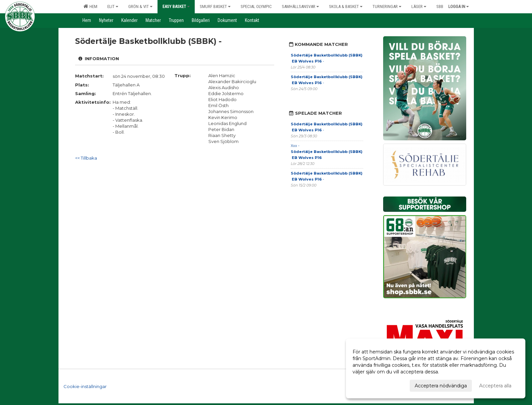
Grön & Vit (140, 6)
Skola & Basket (346, 6)
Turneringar (387, 6)
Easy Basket (176, 6)
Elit (113, 6)
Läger (419, 6)
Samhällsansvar (300, 6)
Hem (90, 6)
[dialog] (436, 368)
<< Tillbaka (86, 158)
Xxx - (327, 152)
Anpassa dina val (372, 385)
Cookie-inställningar (85, 386)
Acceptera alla (495, 386)
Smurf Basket (215, 6)
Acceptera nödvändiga (441, 386)
